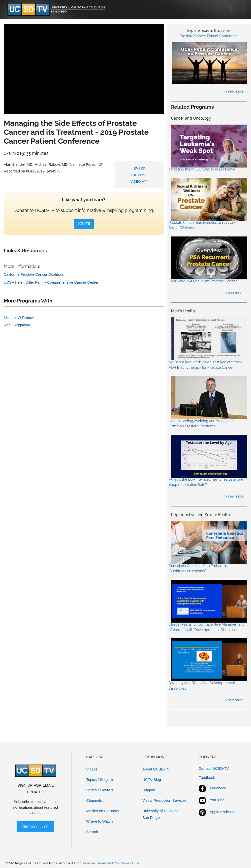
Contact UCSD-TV (214, 768)
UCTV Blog (152, 780)
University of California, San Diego (161, 814)
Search (92, 832)
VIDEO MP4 (139, 182)
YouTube (217, 800)
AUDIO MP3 (140, 175)
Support (149, 790)
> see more (234, 91)
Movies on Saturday (103, 811)
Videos (92, 769)
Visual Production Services (164, 800)
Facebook (218, 788)
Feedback (207, 778)
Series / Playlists (100, 790)
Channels (94, 800)
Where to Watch (100, 821)
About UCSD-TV (156, 769)
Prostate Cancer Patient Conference (209, 36)
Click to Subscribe (35, 827)
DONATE (84, 224)
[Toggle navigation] (237, 9)
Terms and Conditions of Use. (119, 863)
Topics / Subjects (100, 780)
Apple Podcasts (223, 812)
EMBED (140, 168)
